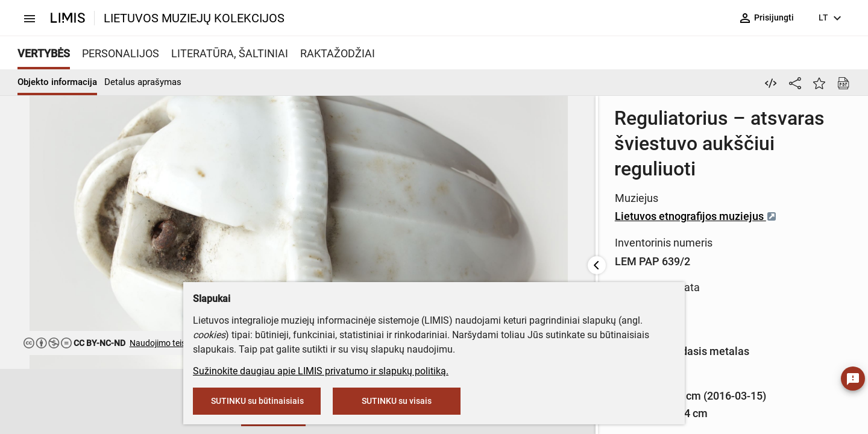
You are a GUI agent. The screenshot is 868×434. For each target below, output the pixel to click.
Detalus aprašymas (143, 82)
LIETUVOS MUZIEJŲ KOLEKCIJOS (194, 18)
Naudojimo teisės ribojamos (181, 343)
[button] (66, 402)
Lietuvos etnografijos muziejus (370, 165)
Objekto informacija (57, 82)
